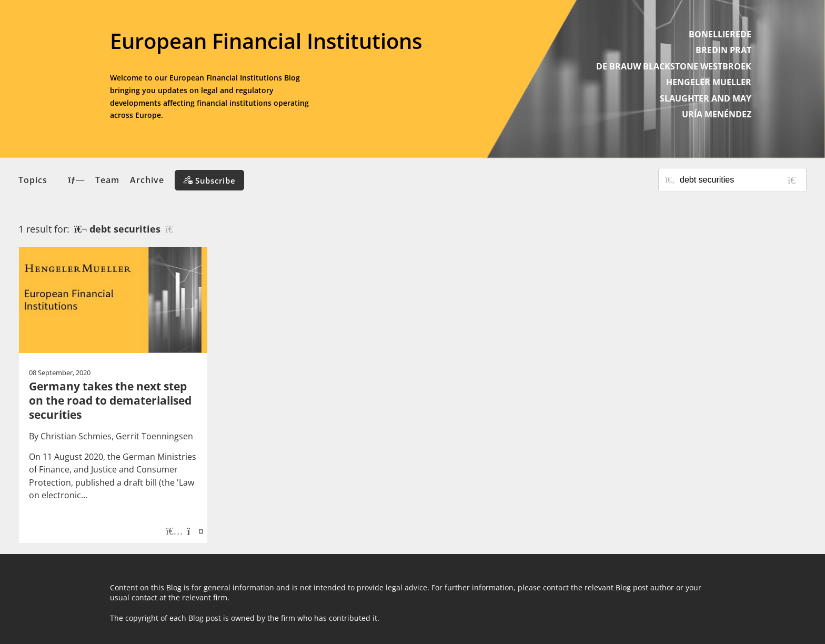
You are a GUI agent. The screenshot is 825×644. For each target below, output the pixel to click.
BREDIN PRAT (723, 50)
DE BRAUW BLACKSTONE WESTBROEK (674, 66)
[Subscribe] (209, 180)
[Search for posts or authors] (739, 180)
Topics (52, 180)
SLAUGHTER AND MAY (706, 98)
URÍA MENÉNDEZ (717, 114)
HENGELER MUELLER (709, 82)
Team (107, 180)
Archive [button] (147, 180)
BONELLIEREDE (720, 34)
